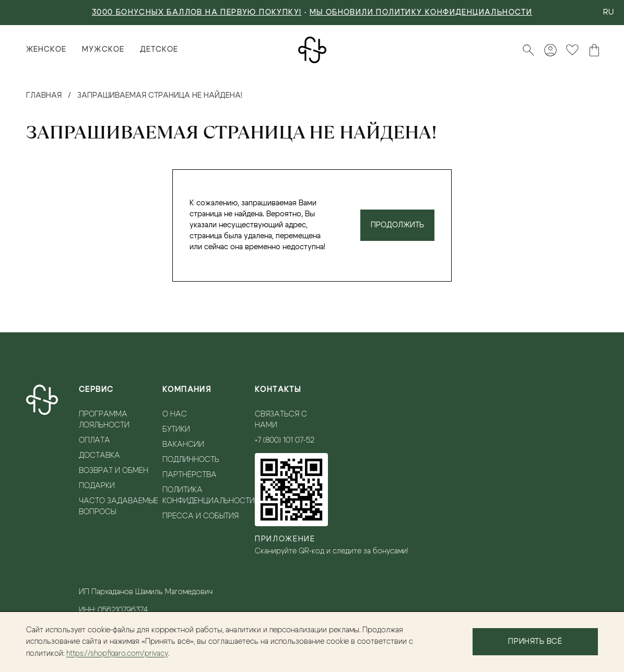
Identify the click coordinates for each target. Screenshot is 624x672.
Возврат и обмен (114, 471)
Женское (46, 50)
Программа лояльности (104, 420)
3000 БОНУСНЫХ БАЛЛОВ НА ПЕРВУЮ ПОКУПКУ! (197, 13)
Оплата (95, 441)
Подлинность (191, 460)
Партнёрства (190, 475)
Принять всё (535, 642)
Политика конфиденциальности (209, 496)
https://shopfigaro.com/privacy (117, 654)
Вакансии (183, 445)
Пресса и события (201, 516)
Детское (159, 50)
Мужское (103, 50)
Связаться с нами (281, 420)
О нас (175, 414)
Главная (44, 96)
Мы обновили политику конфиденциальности (421, 13)
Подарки (97, 486)
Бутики (176, 430)
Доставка (99, 456)
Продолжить (397, 225)
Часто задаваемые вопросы (119, 507)
